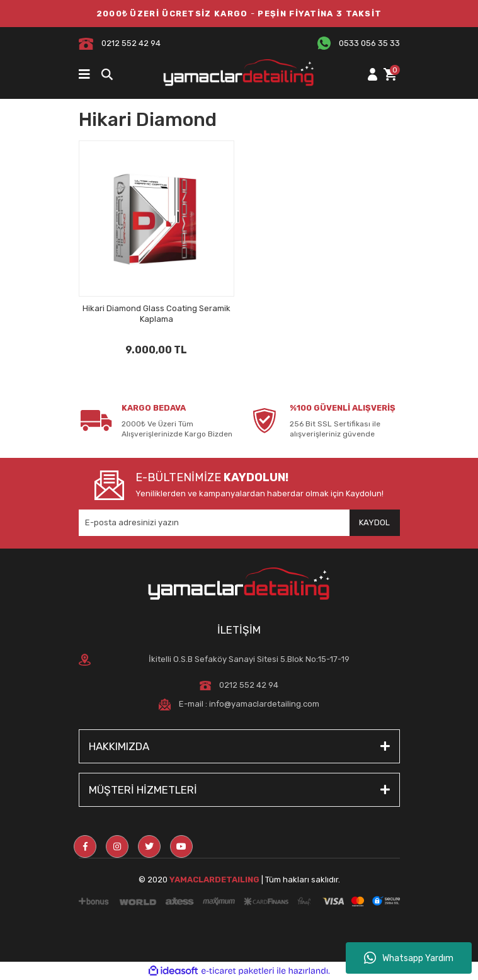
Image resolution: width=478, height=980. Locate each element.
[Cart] (390, 74)
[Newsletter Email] (239, 523)
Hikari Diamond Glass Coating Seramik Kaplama (156, 314)
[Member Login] (373, 74)
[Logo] (239, 74)
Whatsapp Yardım (409, 958)
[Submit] (375, 523)
